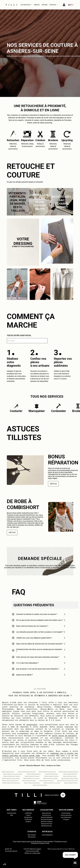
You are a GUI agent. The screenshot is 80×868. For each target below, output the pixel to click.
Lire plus (53, 484)
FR (71, 5)
